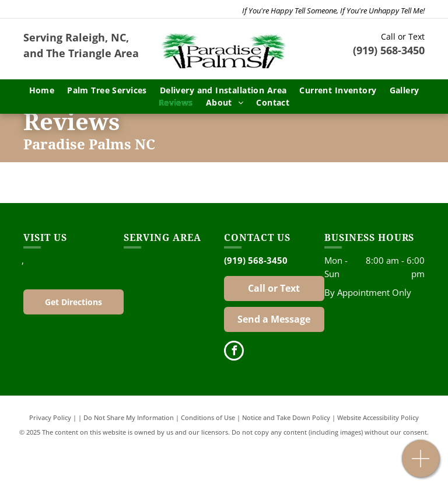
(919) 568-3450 (389, 50)
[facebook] (234, 352)
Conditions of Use (208, 417)
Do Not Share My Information (129, 417)
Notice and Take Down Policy (286, 417)
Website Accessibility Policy (378, 417)
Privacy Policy (50, 417)
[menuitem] (42, 90)
